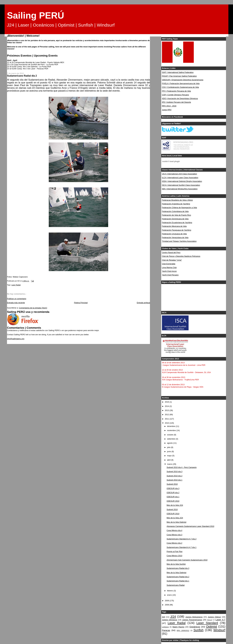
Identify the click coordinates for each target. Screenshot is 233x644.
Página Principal (81, 303)
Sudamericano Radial (176, 585)
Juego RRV (167, 110)
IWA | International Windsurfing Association (180, 189)
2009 (167, 601)
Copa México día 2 (174, 543)
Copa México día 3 (174, 535)
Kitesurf (210, 620)
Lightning (165, 627)
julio (169, 447)
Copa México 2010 (174, 556)
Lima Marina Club (169, 268)
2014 (167, 406)
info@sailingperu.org (16, 339)
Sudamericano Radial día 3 (178, 568)
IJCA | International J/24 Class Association (180, 174)
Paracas (166, 630)
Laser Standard (207, 623)
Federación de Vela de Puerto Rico (177, 215)
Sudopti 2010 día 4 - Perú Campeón (182, 467)
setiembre (171, 439)
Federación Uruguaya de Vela (174, 234)
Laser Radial (16, 285)
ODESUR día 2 (173, 493)
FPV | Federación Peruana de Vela (176, 91)
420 (164, 617)
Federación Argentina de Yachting (176, 204)
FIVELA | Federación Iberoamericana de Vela (181, 84)
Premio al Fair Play (175, 552)
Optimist (212, 626)
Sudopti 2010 (172, 484)
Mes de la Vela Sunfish (176, 564)
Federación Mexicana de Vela (174, 226)
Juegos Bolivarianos (194, 617)
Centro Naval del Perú (171, 253)
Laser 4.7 (220, 620)
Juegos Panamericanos (192, 620)
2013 (167, 410)
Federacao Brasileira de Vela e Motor (177, 200)
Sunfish (198, 630)
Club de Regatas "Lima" (172, 260)
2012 (167, 415)
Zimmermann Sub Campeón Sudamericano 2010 (187, 560)
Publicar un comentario (17, 299)
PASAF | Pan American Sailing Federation (179, 76)
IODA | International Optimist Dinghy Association (182, 181)
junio (169, 452)
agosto (170, 443)
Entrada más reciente (16, 303)
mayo (170, 456)
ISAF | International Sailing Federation (178, 72)
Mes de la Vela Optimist (176, 522)
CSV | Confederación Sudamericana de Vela (180, 87)
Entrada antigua (143, 303)
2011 (167, 419)
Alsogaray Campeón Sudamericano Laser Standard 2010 (190, 526)
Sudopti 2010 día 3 (174, 472)
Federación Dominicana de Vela (175, 219)
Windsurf (219, 630)
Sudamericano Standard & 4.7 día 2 (181, 539)
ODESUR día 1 (173, 497)
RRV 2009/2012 (183, 630)
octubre (170, 435)
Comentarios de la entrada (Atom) (33, 308)
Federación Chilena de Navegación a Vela (180, 208)
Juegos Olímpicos (170, 620)
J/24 (173, 617)
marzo (170, 464)
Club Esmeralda (169, 264)
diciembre (171, 426)
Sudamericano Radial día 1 (178, 581)
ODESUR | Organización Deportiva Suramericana (183, 80)
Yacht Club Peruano (170, 275)
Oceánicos (195, 627)
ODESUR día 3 (173, 488)
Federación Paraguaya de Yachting (177, 230)
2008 (167, 605)
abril (169, 460)
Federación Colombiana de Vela (175, 211)
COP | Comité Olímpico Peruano (175, 95)
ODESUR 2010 (173, 501)
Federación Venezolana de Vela (175, 238)
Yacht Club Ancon (169, 271)
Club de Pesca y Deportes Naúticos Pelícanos (181, 256)
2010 (167, 423)
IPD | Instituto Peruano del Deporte (176, 102)
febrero (170, 591)
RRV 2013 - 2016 (169, 106)
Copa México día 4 (174, 530)
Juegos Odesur (214, 617)
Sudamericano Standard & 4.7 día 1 (181, 547)
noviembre (172, 430)
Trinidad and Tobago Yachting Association (179, 241)
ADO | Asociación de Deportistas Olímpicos (180, 99)
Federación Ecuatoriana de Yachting (177, 223)
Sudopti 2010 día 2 (174, 476)
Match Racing (178, 627)
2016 (167, 402)
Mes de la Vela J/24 (175, 505)
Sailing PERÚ (35, 15)
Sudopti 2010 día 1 (174, 480)
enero (170, 595)
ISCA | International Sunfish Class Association (181, 185)
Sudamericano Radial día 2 (178, 577)
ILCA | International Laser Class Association (180, 178)
